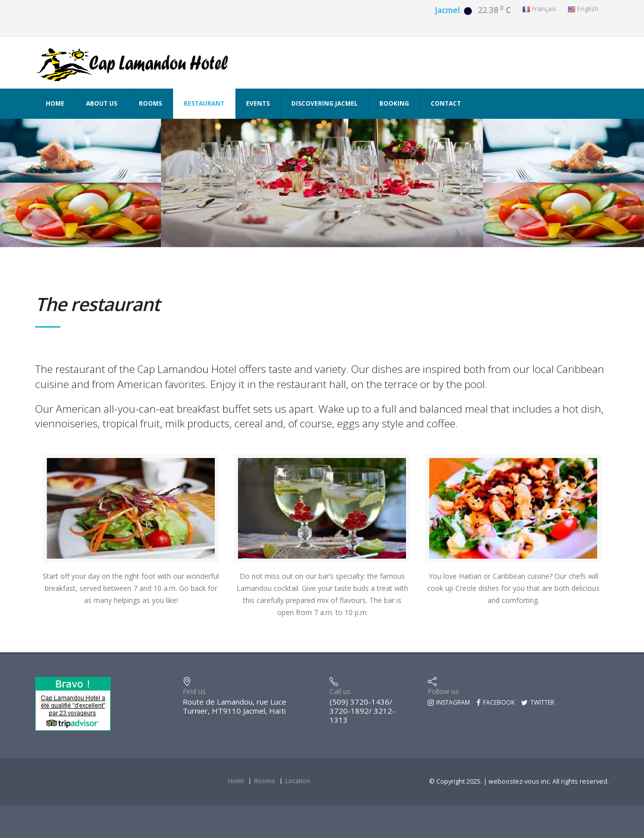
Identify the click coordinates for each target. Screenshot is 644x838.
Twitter (538, 702)
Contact (446, 103)
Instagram (449, 702)
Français (539, 9)
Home (55, 103)
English (583, 9)
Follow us (443, 691)
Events (258, 103)
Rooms (150, 103)
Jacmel (448, 10)
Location (298, 781)
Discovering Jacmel (325, 103)
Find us (194, 691)
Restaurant (204, 103)
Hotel (236, 781)
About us (102, 103)
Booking (394, 103)
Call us (340, 691)
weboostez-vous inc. (520, 781)
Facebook (496, 702)
